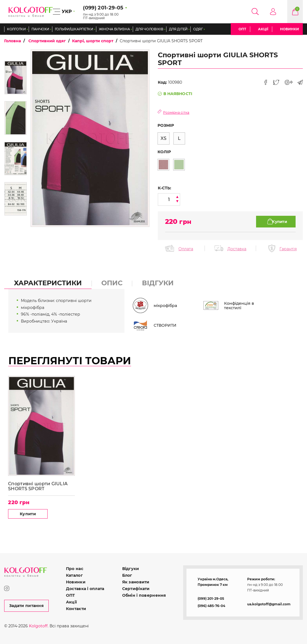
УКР (67, 12)
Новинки (289, 29)
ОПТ (242, 29)
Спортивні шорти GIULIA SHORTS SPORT (38, 486)
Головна (13, 41)
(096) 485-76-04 (211, 605)
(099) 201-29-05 (211, 598)
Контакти (76, 608)
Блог (127, 575)
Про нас (75, 568)
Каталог (74, 575)
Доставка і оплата (85, 588)
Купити (25, 513)
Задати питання (26, 605)
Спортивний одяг (47, 41)
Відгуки (131, 568)
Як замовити (136, 582)
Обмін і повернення (144, 595)
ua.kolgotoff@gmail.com (269, 604)
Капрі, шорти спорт (93, 41)
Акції (263, 29)
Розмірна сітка (176, 112)
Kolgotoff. (39, 626)
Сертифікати (136, 588)
